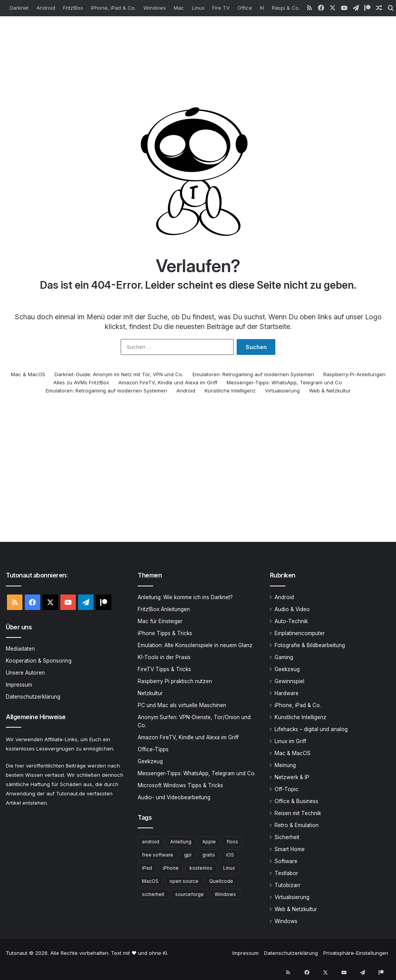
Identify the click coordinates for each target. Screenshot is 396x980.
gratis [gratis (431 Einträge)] (209, 856)
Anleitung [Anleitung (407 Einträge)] (181, 842)
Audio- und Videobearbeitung (174, 798)
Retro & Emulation (297, 826)
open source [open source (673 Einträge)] (184, 882)
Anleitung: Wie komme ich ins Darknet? (185, 598)
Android (46, 8)
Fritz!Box (73, 8)
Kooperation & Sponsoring (39, 661)
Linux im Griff (290, 742)
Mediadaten (20, 649)
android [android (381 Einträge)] (151, 842)
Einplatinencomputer (300, 634)
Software (286, 862)
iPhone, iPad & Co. (113, 8)
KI (262, 8)
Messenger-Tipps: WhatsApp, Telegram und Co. (285, 383)
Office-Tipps (153, 750)
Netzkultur (150, 694)
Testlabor (286, 874)
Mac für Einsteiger (160, 622)
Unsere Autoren (25, 673)
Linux (198, 8)
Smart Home (290, 850)
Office (245, 8)
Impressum (19, 685)
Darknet (19, 8)
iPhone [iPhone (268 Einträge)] (171, 869)
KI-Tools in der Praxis (164, 658)
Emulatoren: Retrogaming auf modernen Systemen (253, 375)
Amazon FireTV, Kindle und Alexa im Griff (168, 383)
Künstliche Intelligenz (230, 391)
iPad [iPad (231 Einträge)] (147, 869)
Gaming (284, 658)
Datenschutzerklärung (33, 697)
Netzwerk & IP (292, 778)
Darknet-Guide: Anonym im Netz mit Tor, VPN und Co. (119, 375)
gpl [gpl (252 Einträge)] (188, 856)
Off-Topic (287, 790)
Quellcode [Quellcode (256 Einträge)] (221, 882)
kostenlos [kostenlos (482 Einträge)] (201, 869)
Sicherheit (287, 838)
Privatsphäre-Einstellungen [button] (356, 954)
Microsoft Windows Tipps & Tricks (180, 786)
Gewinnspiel (289, 682)
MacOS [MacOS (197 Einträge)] (150, 882)
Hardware (287, 694)
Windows (155, 8)
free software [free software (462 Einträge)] (158, 856)
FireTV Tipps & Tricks (164, 670)
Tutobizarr (288, 886)
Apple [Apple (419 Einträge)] (209, 842)
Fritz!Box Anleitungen (164, 610)
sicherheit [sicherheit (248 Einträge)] (153, 895)
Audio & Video (292, 610)
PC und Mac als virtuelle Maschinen (182, 706)
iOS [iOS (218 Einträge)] (230, 856)
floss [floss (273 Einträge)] (232, 842)
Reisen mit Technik (298, 814)
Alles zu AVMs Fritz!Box (81, 383)
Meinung (285, 766)
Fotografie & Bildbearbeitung (310, 646)
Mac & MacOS (28, 375)
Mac (179, 8)
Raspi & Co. (286, 8)
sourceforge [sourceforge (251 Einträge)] (189, 895)
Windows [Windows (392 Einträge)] (225, 895)
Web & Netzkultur (330, 391)
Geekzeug (150, 762)
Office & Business (296, 802)
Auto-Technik (291, 622)
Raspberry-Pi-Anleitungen (354, 375)
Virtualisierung (282, 391)
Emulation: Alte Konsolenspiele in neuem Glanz (195, 646)
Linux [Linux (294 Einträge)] (229, 869)
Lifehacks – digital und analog (311, 730)
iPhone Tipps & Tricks (165, 634)
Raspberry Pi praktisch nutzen (175, 682)
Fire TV (221, 8)
